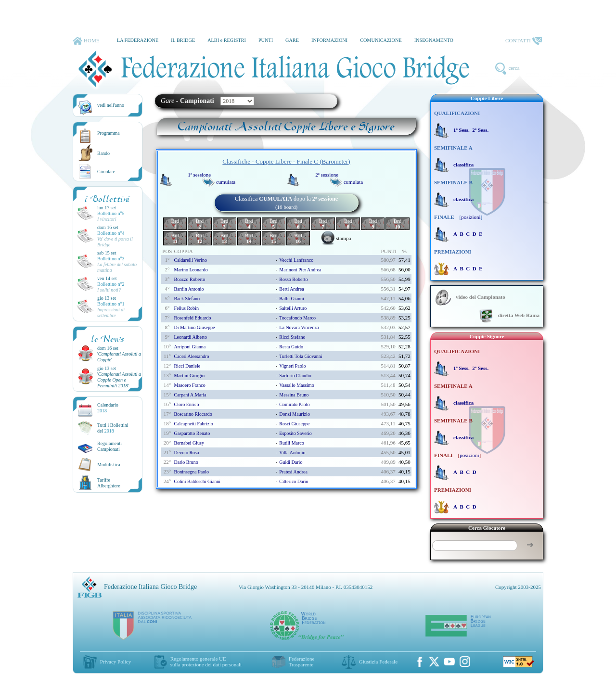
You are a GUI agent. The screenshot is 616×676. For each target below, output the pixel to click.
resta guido (291, 347)
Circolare (106, 172)
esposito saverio (295, 433)
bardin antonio (189, 289)
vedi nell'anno (111, 105)
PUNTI (266, 40)
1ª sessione (199, 175)
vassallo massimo (297, 385)
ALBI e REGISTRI (227, 40)
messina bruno (294, 395)
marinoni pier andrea (300, 270)
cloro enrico (186, 404)
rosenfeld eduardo (192, 318)
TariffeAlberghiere (109, 483)
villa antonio (292, 453)
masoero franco (189, 385)
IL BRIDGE (183, 40)
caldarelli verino (190, 260)
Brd (175, 224)
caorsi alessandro (191, 356)
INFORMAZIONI (329, 40)
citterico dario (294, 481)
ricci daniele (187, 366)
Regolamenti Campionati (109, 446)
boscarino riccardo (193, 414)
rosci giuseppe (294, 424)
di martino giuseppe (194, 327)
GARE (292, 40)
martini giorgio (189, 376)
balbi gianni (291, 299)
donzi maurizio (295, 414)
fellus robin (186, 308)
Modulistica (109, 465)
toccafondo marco (297, 318)
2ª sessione (327, 175)
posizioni (471, 217)
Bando (103, 153)
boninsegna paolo (191, 472)
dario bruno (186, 462)
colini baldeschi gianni (197, 481)
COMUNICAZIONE (381, 40)
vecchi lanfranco (296, 260)
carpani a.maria (190, 395)
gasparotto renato (192, 433)
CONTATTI (524, 41)
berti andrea (291, 289)
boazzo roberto (189, 279)
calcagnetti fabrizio (193, 424)
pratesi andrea (293, 472)
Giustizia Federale (378, 662)
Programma (109, 133)
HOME (86, 41)
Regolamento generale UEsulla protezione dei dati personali (206, 662)
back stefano (187, 299)
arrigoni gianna (190, 347)
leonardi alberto (190, 337)
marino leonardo (191, 270)
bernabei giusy (189, 443)
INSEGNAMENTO (434, 40)
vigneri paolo (292, 366)
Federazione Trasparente (302, 662)
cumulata (226, 182)
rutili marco (291, 443)
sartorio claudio (295, 376)
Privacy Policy (115, 662)
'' (119, 380)
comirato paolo (294, 404)
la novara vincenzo (299, 327)
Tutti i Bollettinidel (113, 428)
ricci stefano (292, 337)
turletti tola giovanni (301, 356)
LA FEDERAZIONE (138, 40)
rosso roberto (293, 279)
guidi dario (291, 462)
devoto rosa (186, 453)
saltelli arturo (293, 308)
